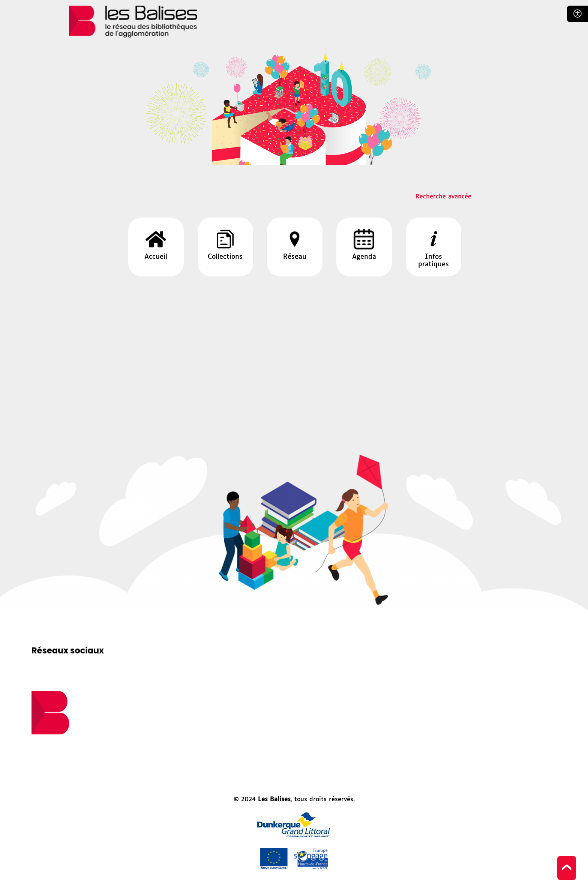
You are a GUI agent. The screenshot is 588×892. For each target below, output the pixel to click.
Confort (577, 14)
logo (51, 713)
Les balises (133, 22)
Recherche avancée (443, 197)
